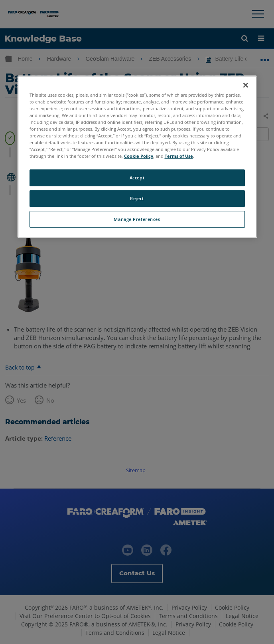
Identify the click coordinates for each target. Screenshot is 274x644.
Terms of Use (179, 156)
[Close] (246, 85)
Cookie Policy (139, 156)
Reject (137, 199)
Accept (137, 178)
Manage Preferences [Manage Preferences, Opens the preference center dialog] (137, 219)
